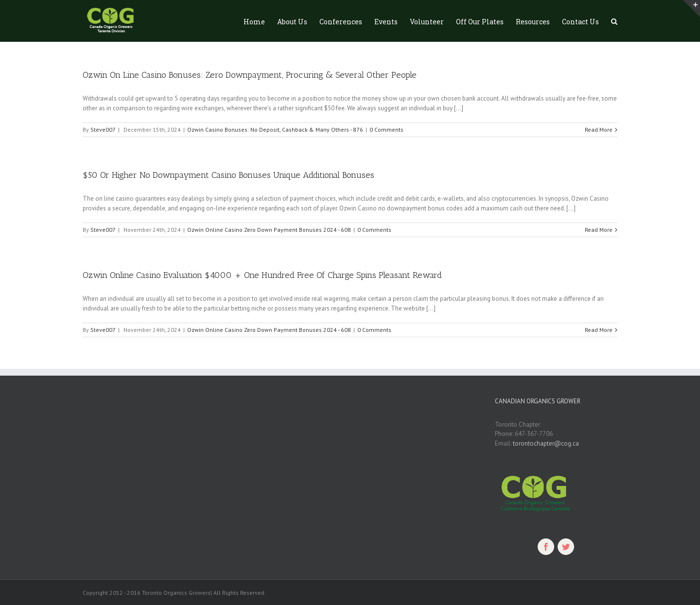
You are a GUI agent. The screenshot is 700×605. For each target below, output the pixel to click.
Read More (599, 130)
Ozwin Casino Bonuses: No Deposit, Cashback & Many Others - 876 (275, 130)
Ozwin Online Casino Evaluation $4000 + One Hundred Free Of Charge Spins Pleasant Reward (262, 275)
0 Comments (386, 130)
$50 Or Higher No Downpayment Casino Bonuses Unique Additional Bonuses (228, 175)
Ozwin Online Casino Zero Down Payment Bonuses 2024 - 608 (269, 230)
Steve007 (103, 130)
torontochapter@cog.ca (546, 443)
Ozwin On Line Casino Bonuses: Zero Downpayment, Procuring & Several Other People (250, 75)
